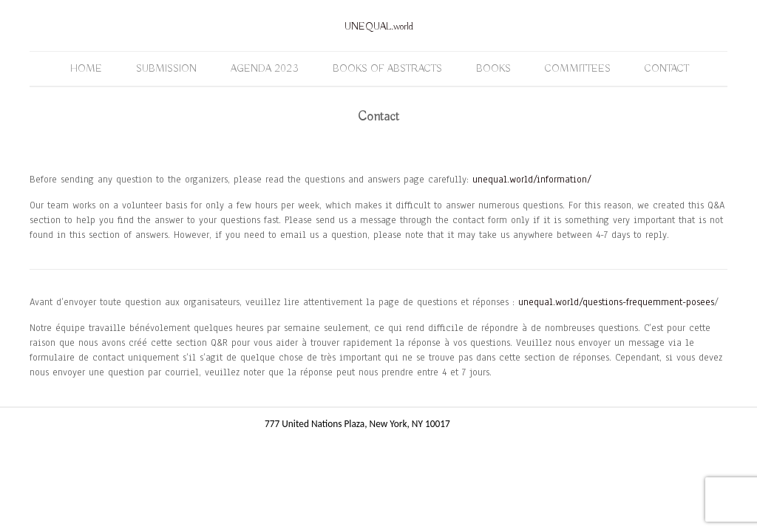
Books (493, 69)
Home (86, 69)
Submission (166, 69)
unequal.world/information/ (532, 180)
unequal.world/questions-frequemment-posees (616, 302)
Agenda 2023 (265, 69)
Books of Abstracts (387, 69)
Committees (578, 69)
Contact (667, 69)
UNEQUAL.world (379, 27)
